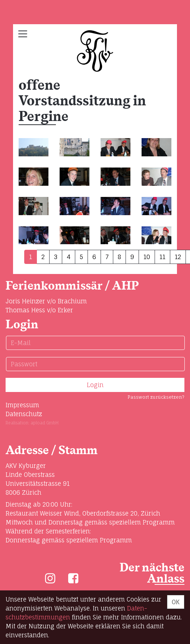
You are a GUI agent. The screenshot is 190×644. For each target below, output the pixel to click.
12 (178, 257)
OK (176, 602)
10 (147, 257)
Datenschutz (24, 414)
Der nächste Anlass (152, 573)
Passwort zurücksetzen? (156, 397)
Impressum (22, 405)
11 (162, 257)
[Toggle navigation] (23, 34)
